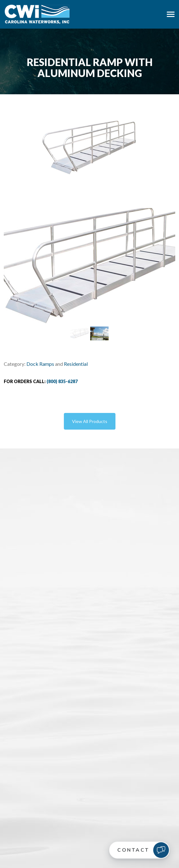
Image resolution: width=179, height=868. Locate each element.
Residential (76, 364)
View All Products (90, 421)
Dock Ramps (40, 364)
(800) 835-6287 (62, 381)
